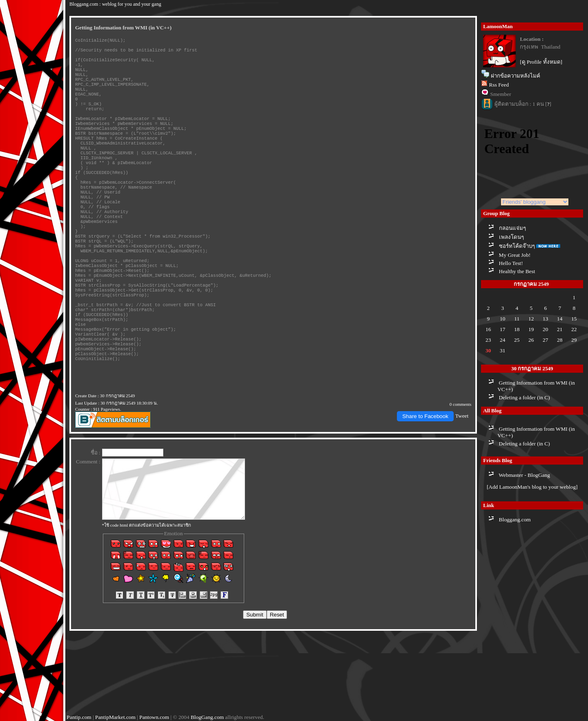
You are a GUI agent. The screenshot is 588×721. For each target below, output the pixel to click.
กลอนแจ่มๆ (512, 226)
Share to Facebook (425, 495)
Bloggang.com (515, 518)
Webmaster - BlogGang (524, 473)
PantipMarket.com (115, 718)
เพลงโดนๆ (511, 235)
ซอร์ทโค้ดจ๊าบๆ (517, 244)
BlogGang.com (207, 718)
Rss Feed (499, 83)
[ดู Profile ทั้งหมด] (541, 61)
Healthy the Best (517, 270)
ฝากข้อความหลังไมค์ (516, 75)
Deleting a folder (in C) (525, 396)
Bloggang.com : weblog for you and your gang (115, 3)
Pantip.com (79, 718)
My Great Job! (515, 253)
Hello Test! (511, 261)
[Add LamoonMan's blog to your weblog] (532, 486)
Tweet (462, 495)
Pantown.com (154, 718)
